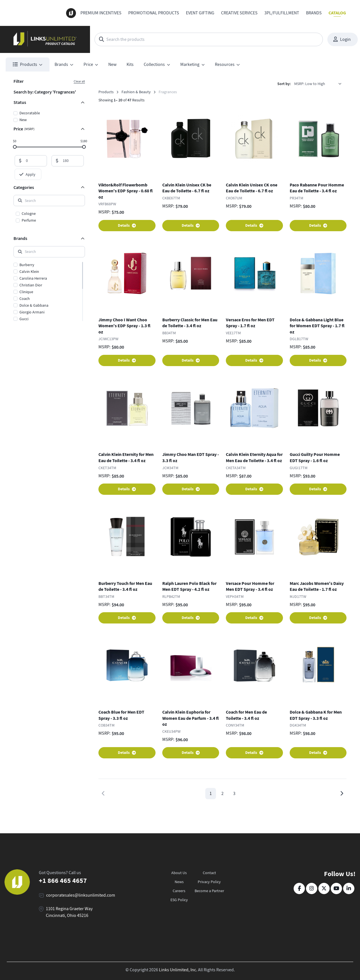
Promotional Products (154, 13)
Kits (130, 64)
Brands (314, 13)
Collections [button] (154, 64)
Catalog (337, 13)
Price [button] (88, 64)
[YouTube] (336, 888)
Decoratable (30, 113)
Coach (25, 299)
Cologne (29, 213)
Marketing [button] (190, 64)
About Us (179, 873)
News (179, 882)
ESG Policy (179, 900)
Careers (179, 891)
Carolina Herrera (33, 278)
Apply (27, 174)
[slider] (15, 147)
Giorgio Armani (32, 312)
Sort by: (284, 84)
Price (24, 129)
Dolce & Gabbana (34, 305)
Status (20, 102)
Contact (209, 873)
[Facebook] (299, 888)
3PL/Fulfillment (282, 13)
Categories (24, 187)
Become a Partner (209, 891)
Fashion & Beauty (136, 92)
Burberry (27, 265)
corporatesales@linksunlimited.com (81, 895)
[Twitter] (324, 888)
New (112, 64)
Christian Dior (31, 285)
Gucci (24, 319)
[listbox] (320, 84)
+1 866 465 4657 (63, 881)
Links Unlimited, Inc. (178, 970)
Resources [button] (225, 64)
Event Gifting (200, 13)
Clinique (26, 292)
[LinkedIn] (349, 888)
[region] (49, 217)
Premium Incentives (101, 13)
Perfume (29, 220)
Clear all (79, 81)
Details (127, 225)
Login (342, 39)
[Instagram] (312, 888)
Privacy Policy (209, 882)
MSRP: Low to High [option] (310, 84)
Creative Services (239, 13)
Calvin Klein (29, 271)
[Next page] (342, 794)
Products (106, 92)
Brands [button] (61, 64)
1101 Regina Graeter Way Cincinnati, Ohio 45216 (69, 912)
